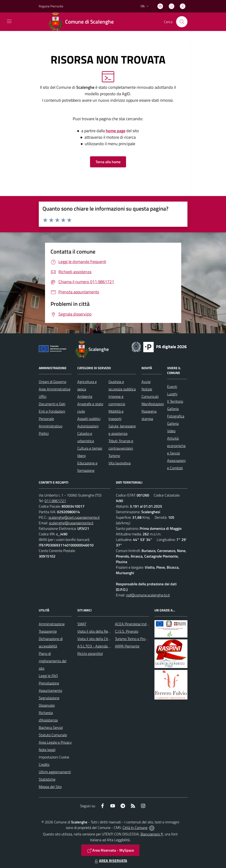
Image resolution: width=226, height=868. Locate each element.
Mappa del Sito (50, 787)
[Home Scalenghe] (83, 22)
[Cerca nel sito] (182, 22)
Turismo (114, 456)
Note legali (47, 750)
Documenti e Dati (52, 404)
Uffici (43, 396)
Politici (44, 433)
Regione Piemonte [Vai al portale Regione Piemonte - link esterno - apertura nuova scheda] (51, 6)
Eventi (172, 386)
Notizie (147, 389)
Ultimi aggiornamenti (55, 772)
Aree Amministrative (55, 389)
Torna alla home (108, 162)
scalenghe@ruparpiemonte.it (71, 523)
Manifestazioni (153, 404)
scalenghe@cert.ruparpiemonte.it (74, 517)
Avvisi (146, 382)
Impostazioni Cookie (54, 757)
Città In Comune (135, 828)
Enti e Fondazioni (52, 411)
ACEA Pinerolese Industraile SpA (140, 624)
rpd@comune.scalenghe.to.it (148, 595)
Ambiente (85, 396)
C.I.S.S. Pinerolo (127, 631)
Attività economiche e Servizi (176, 446)
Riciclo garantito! (90, 653)
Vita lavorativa (120, 463)
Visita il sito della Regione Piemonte (105, 631)
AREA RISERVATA (110, 861)
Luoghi (172, 394)
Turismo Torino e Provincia (134, 639)
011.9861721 (55, 501)
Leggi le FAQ (48, 676)
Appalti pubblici (89, 419)
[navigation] (9, 21)
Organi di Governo (53, 382)
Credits (44, 764)
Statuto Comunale (53, 735)
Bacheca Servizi (51, 727)
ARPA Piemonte (127, 646)
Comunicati (150, 396)
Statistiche (47, 779)
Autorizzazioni (88, 426)
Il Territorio (175, 401)
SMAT (82, 624)
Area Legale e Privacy (55, 742)
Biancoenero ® (152, 834)
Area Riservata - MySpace (110, 850)
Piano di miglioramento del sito (53, 661)
